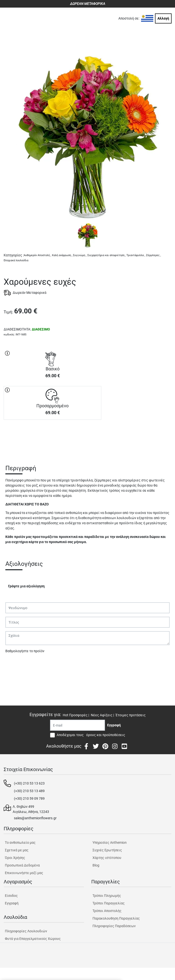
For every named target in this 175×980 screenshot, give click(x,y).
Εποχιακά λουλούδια (16, 260)
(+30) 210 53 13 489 (29, 791)
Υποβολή (15, 664)
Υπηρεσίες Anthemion (110, 843)
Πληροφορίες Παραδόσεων (114, 926)
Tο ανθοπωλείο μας (20, 843)
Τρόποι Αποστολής (107, 911)
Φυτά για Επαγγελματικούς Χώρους (33, 939)
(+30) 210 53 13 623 (29, 783)
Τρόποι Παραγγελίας (109, 903)
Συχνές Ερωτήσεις (107, 850)
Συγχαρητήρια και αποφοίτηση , (107, 255)
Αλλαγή (163, 18)
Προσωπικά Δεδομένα (22, 865)
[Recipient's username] (77, 725)
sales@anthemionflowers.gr (35, 818)
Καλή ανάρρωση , (62, 255)
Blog (96, 865)
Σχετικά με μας (17, 850)
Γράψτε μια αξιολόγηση (26, 586)
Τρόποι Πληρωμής (107, 896)
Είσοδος (11, 896)
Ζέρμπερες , (153, 255)
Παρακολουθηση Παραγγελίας (116, 918)
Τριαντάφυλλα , (136, 255)
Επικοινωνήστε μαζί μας (24, 873)
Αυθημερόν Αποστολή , (37, 255)
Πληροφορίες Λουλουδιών (26, 931)
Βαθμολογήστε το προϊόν (25, 651)
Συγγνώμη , (80, 255)
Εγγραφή (12, 903)
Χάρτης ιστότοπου (107, 858)
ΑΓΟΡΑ (52, 437)
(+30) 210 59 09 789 (29, 798)
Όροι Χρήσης (15, 858)
